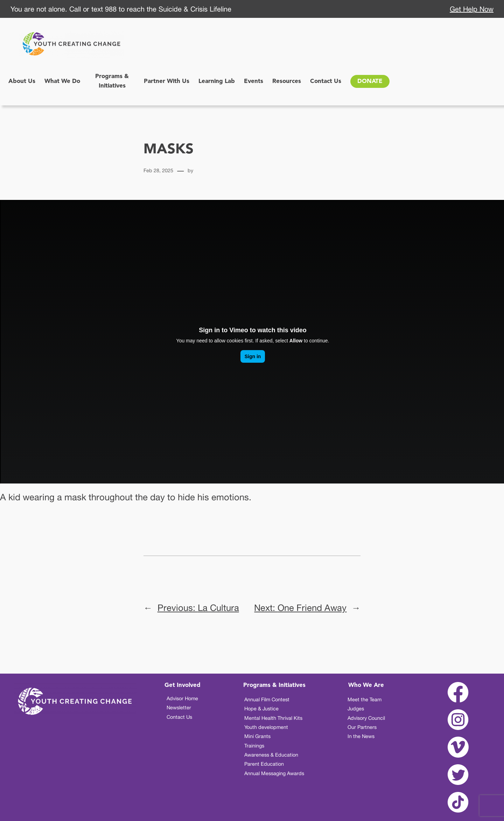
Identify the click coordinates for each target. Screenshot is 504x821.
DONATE (370, 81)
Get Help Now (472, 9)
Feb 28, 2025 (158, 170)
